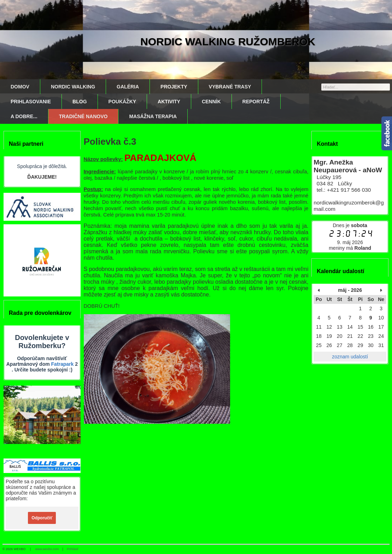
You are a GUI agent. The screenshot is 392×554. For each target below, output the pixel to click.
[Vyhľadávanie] (356, 87)
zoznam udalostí (350, 357)
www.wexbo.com (47, 549)
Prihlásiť (73, 549)
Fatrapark (63, 364)
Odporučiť (42, 518)
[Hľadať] (385, 87)
